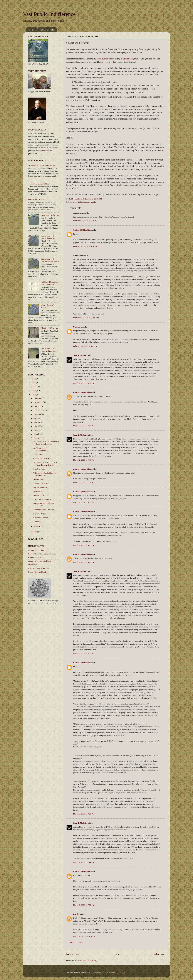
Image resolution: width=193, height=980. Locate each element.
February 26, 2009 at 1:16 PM (85, 221)
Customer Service (41, 518)
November (39, 402)
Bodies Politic (39, 479)
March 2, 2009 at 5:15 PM (84, 483)
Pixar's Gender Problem (40, 184)
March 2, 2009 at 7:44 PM (84, 862)
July (36, 418)
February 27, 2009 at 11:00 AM (86, 318)
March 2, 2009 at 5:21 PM (84, 545)
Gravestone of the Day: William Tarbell (49, 350)
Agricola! (37, 522)
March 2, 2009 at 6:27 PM (84, 653)
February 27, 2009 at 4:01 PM (85, 346)
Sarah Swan (38, 454)
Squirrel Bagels (40, 514)
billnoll (105, 972)
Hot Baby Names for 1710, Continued (49, 283)
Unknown (77, 327)
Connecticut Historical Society (41, 561)
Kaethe (76, 914)
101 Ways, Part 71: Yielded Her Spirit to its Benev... (46, 443)
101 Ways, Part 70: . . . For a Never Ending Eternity (45, 464)
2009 (34, 395)
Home (32, 30)
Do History (33, 565)
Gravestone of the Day (50, 215)
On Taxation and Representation (41, 449)
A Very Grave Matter (37, 550)
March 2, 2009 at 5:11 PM (84, 460)
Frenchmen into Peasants (44, 510)
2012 (34, 383)
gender (87, 202)
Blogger (122, 972)
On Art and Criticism (37, 199)
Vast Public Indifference (49, 14)
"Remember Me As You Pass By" (42, 166)
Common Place (35, 557)
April (36, 430)
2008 (34, 532)
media (93, 202)
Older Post (159, 954)
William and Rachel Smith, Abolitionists (44, 474)
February (38, 438)
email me (45, 151)
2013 (34, 379)
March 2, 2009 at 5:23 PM (84, 562)
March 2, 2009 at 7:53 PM (84, 905)
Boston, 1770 (39, 495)
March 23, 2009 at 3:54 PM (84, 936)
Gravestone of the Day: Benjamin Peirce (50, 260)
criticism (80, 202)
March (37, 434)
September (39, 410)
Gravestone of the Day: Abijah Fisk (48, 237)
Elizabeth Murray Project (39, 568)
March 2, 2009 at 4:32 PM (84, 383)
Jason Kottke (102, 59)
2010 (34, 391)
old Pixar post (127, 59)
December (38, 398)
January (37, 527)
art (74, 202)
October (38, 406)
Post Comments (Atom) (87, 961)
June (36, 422)
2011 (34, 387)
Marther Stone (39, 469)
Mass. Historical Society (38, 572)
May (36, 426)
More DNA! (38, 491)
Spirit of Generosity (41, 483)
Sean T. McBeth (80, 355)
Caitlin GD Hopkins (82, 230)
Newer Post (73, 954)
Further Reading (47, 30)
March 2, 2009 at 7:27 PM (84, 814)
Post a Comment (77, 942)
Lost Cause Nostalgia (42, 499)
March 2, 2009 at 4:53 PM (84, 426)
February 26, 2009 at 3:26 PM (85, 246)
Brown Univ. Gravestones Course (42, 554)
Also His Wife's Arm (49, 328)
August (37, 414)
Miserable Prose (40, 487)
